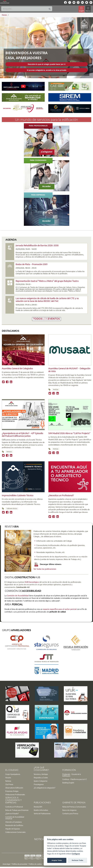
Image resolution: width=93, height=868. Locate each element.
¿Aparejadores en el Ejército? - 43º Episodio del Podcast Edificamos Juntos (22, 435)
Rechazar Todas (77, 860)
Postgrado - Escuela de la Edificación (72, 775)
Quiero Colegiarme (41, 781)
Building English (68, 783)
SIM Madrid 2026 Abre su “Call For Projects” (69, 433)
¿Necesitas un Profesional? (61, 495)
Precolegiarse (39, 784)
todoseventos (46, 319)
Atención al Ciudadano (14, 822)
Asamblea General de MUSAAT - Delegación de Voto (69, 370)
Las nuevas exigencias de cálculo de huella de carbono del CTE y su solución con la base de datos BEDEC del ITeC (47, 300)
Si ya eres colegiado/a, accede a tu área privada (47, 70)
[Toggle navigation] (88, 9)
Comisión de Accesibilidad (18, 596)
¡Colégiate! (47, 152)
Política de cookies (35, 864)
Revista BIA (38, 807)
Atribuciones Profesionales (15, 794)
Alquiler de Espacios (13, 829)
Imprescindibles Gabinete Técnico (18, 495)
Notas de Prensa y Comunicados (74, 807)
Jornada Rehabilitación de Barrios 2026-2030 (37, 245)
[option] (18, 774)
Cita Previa (9, 784)
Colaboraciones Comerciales (15, 832)
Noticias (56, 389)
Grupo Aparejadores (13, 774)
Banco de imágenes (69, 810)
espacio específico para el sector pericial (59, 609)
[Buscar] (27, 9)
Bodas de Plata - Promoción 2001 (32, 264)
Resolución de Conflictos (14, 825)
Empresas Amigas (12, 791)
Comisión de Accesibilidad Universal (15, 818)
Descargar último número (48, 564)
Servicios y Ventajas (41, 774)
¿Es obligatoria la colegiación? (45, 788)
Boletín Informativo (41, 810)
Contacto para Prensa (70, 813)
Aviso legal (6, 864)
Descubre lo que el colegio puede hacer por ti (47, 64)
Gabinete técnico (12, 509)
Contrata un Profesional (14, 807)
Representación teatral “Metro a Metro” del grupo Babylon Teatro (47, 281)
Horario (8, 778)
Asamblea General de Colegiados (17, 368)
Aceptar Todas (57, 860)
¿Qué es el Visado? (12, 813)
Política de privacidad (20, 864)
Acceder (47, 186)
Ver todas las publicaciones (45, 569)
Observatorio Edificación (14, 788)
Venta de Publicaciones (42, 813)
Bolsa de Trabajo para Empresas (17, 810)
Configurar (76, 854)
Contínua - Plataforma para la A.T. (75, 779)
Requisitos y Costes (41, 778)
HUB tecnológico (32, 582)
